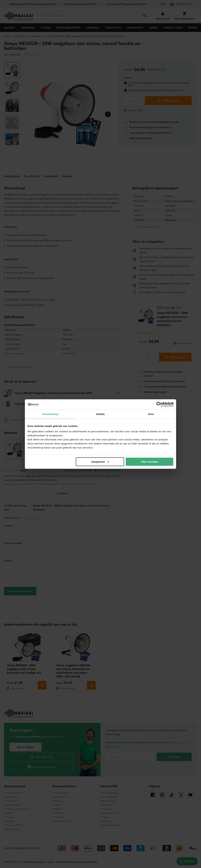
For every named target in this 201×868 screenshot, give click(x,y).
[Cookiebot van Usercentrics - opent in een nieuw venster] (159, 404)
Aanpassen (100, 462)
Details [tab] (100, 414)
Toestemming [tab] (50, 414)
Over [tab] (151, 414)
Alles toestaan (150, 462)
